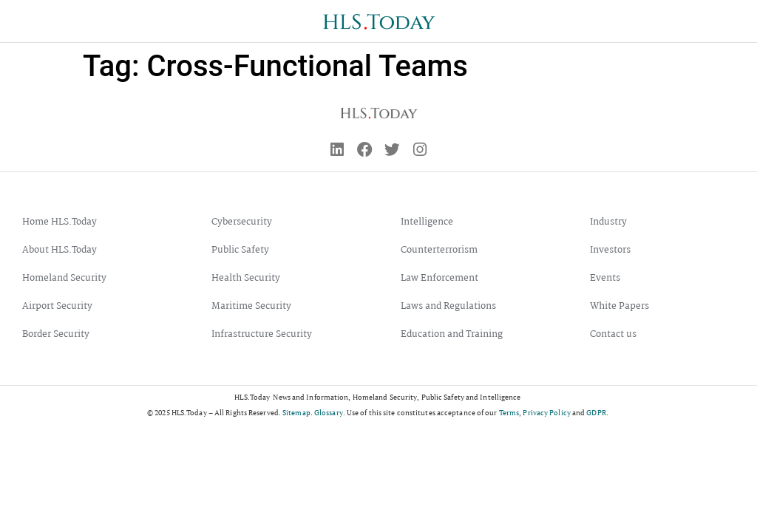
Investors (610, 252)
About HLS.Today (60, 252)
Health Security (246, 280)
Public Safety (240, 252)
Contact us (613, 336)
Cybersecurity (242, 224)
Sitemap (296, 414)
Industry (608, 224)
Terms (509, 414)
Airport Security (57, 308)
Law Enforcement (439, 280)
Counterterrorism (439, 252)
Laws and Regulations (448, 308)
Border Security (56, 336)
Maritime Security (251, 308)
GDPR (596, 414)
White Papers (619, 308)
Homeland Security (64, 280)
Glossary (329, 414)
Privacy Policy (546, 414)
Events (605, 280)
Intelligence (427, 224)
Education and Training (452, 336)
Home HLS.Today (60, 224)
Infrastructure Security (262, 336)
